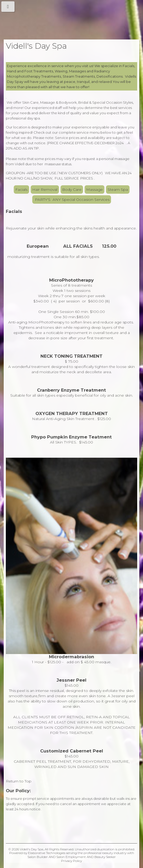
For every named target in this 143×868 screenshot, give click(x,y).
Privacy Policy (71, 861)
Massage (94, 189)
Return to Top (19, 781)
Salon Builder (38, 857)
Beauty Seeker (105, 857)
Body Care (72, 189)
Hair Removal (45, 189)
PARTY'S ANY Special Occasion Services (72, 199)
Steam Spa (118, 189)
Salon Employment (71, 857)
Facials (21, 189)
